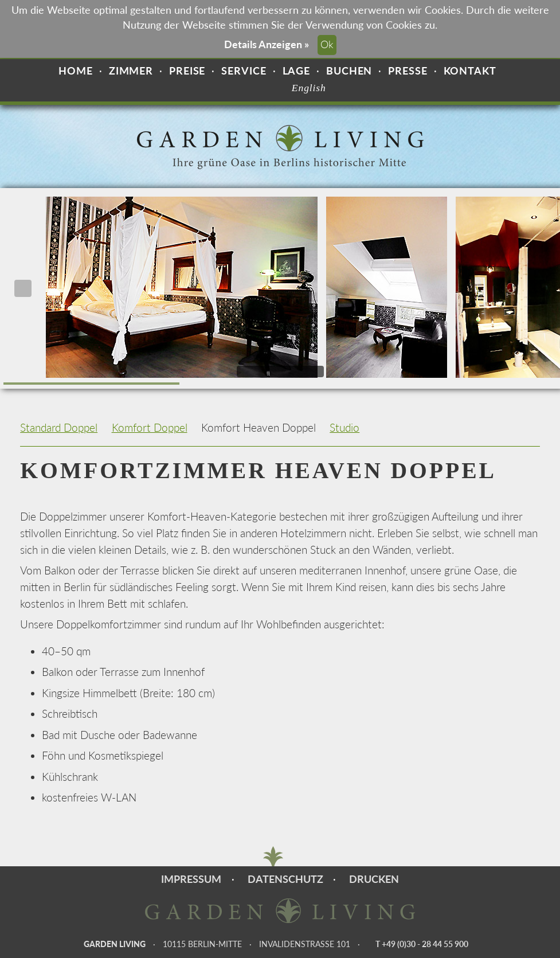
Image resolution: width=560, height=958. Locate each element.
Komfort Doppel (150, 427)
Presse (408, 71)
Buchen (349, 71)
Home (76, 71)
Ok (327, 44)
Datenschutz (285, 879)
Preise (187, 71)
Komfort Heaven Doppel (259, 427)
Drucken (374, 879)
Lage (297, 71)
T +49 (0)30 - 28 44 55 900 (422, 944)
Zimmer (131, 71)
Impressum (191, 879)
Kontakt (470, 71)
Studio (344, 427)
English (309, 88)
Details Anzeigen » (267, 44)
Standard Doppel (59, 427)
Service (244, 71)
